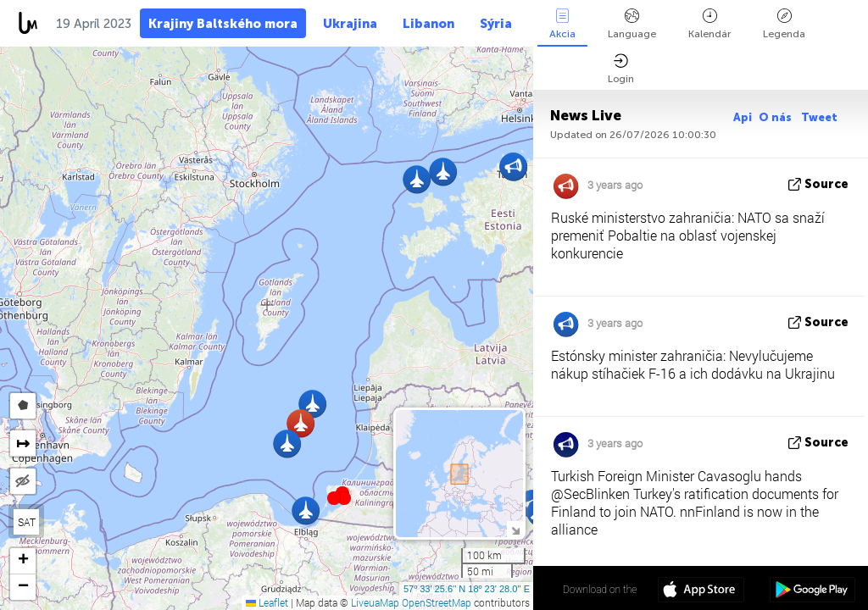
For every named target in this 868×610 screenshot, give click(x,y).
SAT (27, 522)
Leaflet (267, 602)
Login (621, 69)
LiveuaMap (375, 602)
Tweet (819, 117)
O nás (776, 117)
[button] (344, 498)
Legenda (784, 24)
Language (632, 24)
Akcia (562, 24)
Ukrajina (350, 24)
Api (743, 117)
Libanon (428, 24)
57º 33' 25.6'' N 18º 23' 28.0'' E (467, 589)
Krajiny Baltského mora (223, 24)
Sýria (496, 24)
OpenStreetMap (437, 602)
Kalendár (709, 24)
